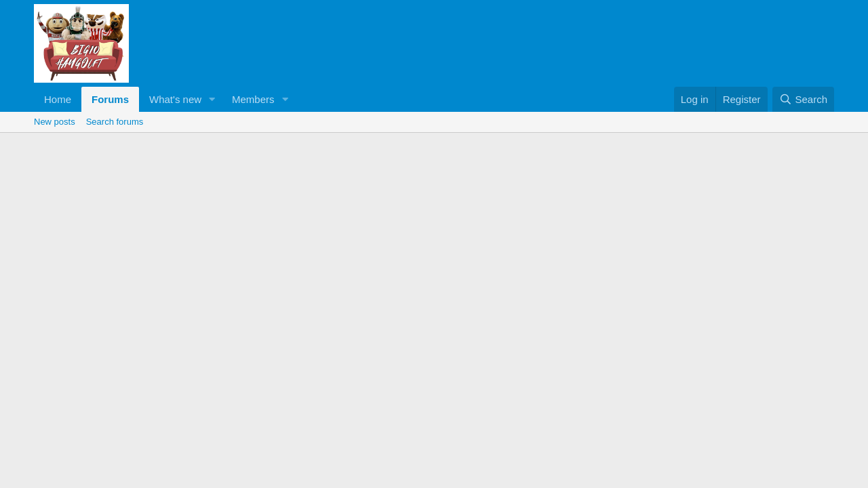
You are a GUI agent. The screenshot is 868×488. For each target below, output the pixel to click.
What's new (175, 99)
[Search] (803, 99)
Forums (110, 99)
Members (253, 99)
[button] (212, 99)
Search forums (115, 122)
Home (58, 99)
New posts (55, 122)
